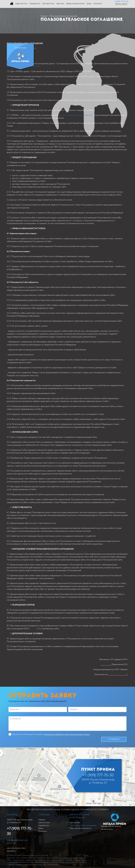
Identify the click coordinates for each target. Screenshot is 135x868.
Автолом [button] (60, 4)
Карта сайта (75, 823)
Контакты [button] (98, 4)
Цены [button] (89, 4)
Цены (41, 828)
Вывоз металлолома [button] (75, 4)
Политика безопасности (80, 828)
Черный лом (44, 825)
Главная (44, 16)
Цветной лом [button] (21, 4)
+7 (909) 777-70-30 (121, 2)
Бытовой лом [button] (48, 4)
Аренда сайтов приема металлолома (113, 822)
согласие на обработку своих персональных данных (67, 734)
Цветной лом (44, 823)
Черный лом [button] (35, 4)
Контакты (42, 831)
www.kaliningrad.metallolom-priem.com (76, 115)
